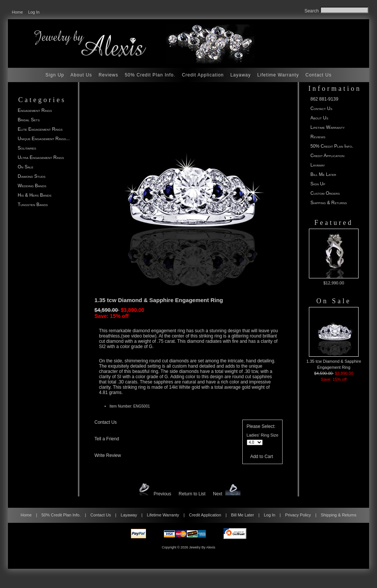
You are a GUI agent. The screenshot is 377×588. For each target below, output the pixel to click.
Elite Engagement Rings (40, 129)
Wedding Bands (32, 186)
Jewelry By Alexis (202, 547)
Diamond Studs (32, 176)
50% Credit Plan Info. (150, 75)
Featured (334, 223)
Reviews (108, 75)
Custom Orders (325, 193)
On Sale (26, 167)
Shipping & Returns (329, 203)
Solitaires (27, 148)
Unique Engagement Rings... (44, 139)
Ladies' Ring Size (262, 435)
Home (17, 12)
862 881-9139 (324, 99)
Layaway (240, 75)
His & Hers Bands (35, 195)
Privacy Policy (298, 515)
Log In (34, 12)
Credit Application (203, 75)
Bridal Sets (29, 120)
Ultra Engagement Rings (41, 157)
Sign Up (55, 75)
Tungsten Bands (33, 205)
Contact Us (318, 75)
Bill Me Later (323, 174)
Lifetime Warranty (278, 75)
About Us (81, 75)
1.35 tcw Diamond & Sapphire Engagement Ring (334, 338)
